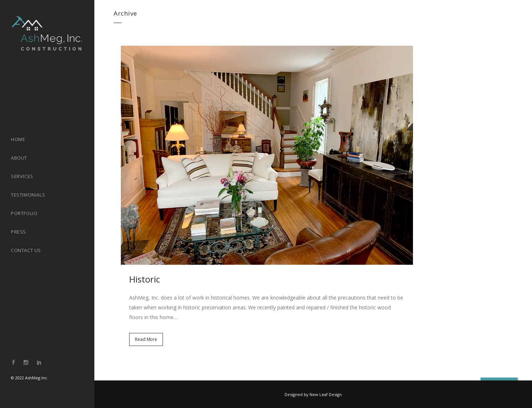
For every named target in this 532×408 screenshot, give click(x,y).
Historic (145, 279)
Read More (146, 339)
